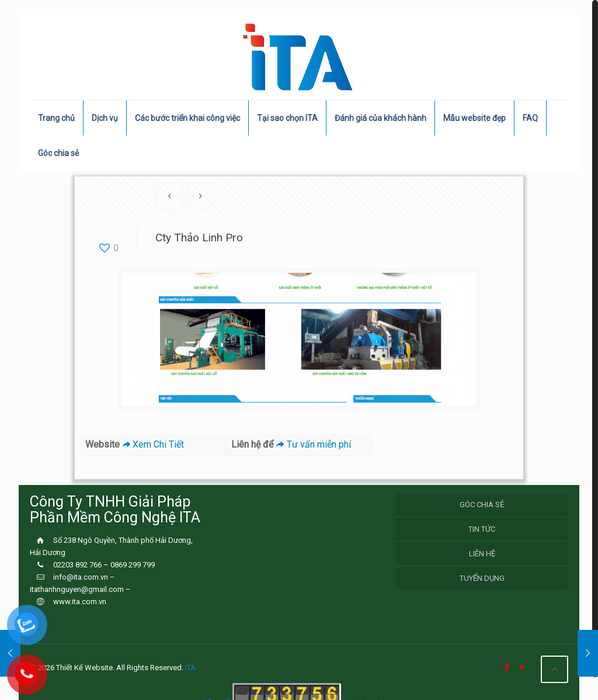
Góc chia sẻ (482, 505)
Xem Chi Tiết (152, 444)
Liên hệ (482, 554)
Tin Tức (482, 529)
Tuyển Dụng (482, 578)
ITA (190, 668)
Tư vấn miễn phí (312, 444)
